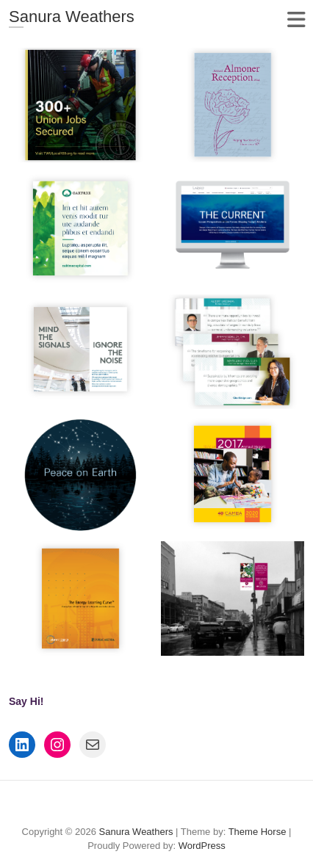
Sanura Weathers (72, 17)
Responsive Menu (296, 19)
